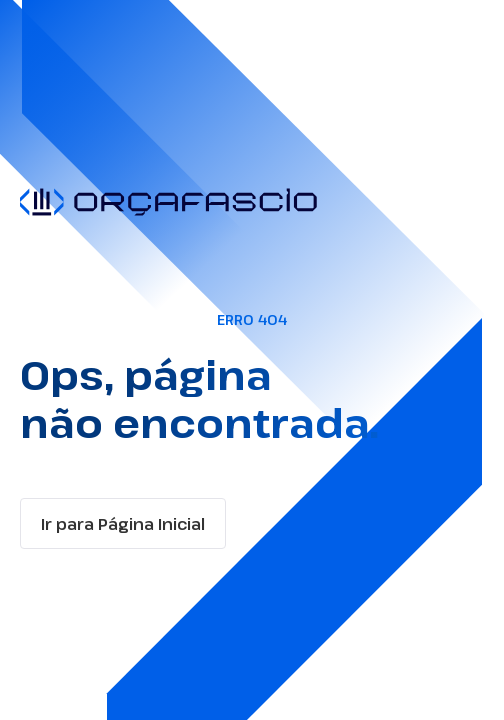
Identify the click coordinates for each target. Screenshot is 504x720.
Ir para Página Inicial (123, 524)
